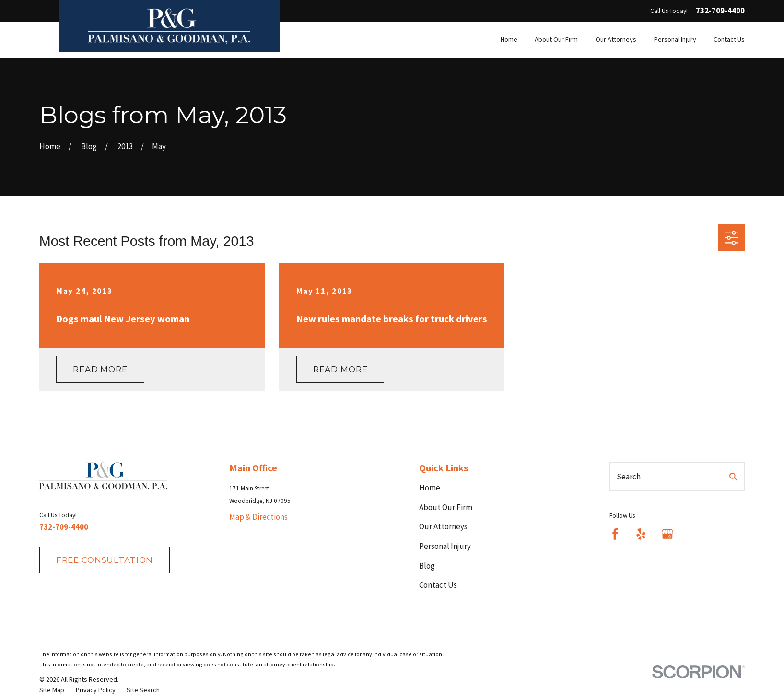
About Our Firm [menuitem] (556, 39)
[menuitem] (52, 690)
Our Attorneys (443, 526)
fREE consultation (105, 560)
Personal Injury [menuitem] (675, 39)
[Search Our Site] (733, 477)
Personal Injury (445, 546)
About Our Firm (446, 507)
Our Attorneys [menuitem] (616, 39)
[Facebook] (615, 534)
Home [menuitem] (509, 39)
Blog (427, 566)
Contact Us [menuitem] (729, 39)
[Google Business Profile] (667, 534)
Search (629, 477)
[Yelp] (641, 534)
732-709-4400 (720, 11)
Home (430, 488)
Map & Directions (258, 517)
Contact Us (438, 585)
